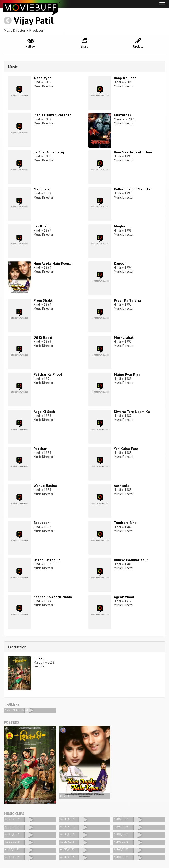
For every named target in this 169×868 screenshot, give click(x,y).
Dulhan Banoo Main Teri (133, 189)
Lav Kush (41, 226)
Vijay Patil (34, 20)
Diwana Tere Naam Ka (132, 412)
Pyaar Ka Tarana (127, 300)
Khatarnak (122, 115)
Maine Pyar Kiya (127, 374)
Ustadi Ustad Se (47, 560)
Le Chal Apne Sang (49, 152)
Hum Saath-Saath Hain (133, 152)
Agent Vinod (124, 597)
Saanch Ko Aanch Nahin (53, 597)
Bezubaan (42, 523)
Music (13, 67)
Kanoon (120, 263)
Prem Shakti (44, 300)
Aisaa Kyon (42, 78)
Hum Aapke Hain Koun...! (53, 263)
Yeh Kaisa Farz (126, 449)
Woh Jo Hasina (45, 486)
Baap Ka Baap (125, 78)
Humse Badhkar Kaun (131, 560)
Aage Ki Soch (44, 412)
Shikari (39, 658)
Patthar (40, 449)
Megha (119, 226)
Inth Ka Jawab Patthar (52, 115)
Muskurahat (124, 337)
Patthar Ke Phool (48, 374)
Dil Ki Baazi (43, 337)
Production (17, 647)
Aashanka (122, 486)
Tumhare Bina (125, 523)
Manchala (42, 189)
